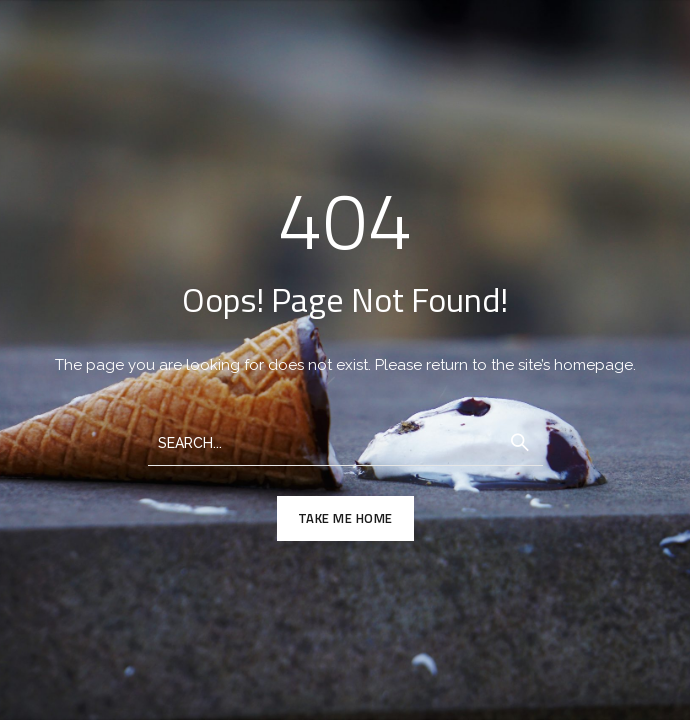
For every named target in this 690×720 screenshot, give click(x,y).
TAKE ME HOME (345, 518)
